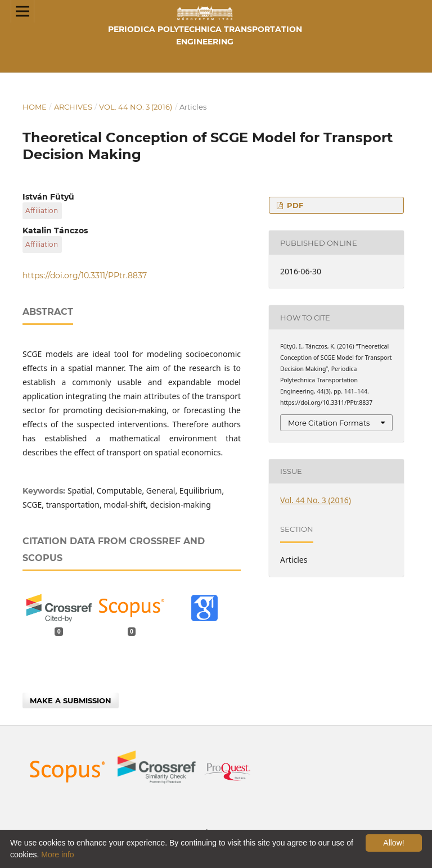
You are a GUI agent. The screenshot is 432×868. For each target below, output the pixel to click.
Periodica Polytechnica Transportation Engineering (205, 35)
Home (35, 107)
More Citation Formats (329, 423)
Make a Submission (71, 700)
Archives (73, 107)
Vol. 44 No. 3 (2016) (136, 107)
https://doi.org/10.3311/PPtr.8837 (85, 275)
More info (57, 855)
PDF (294, 205)
